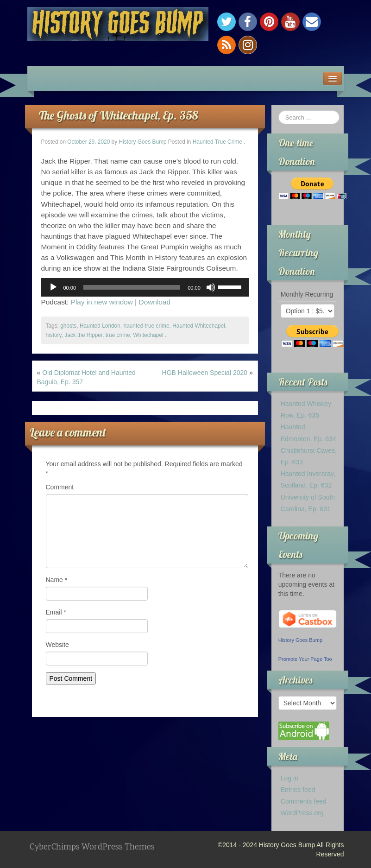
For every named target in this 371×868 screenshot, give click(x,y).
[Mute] (211, 287)
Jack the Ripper (83, 335)
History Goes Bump (142, 142)
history (54, 335)
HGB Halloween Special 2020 (205, 373)
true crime (118, 335)
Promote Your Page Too (305, 659)
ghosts (68, 326)
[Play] (53, 287)
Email (56, 612)
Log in (289, 778)
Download (155, 302)
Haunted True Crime (217, 142)
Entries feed (298, 790)
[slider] (132, 287)
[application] (145, 287)
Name (57, 580)
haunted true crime (146, 326)
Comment (60, 487)
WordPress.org (302, 813)
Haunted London (100, 326)
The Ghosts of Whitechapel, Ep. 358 (119, 115)
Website (57, 645)
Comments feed (304, 801)
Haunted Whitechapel (199, 326)
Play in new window (102, 302)
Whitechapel (148, 335)
